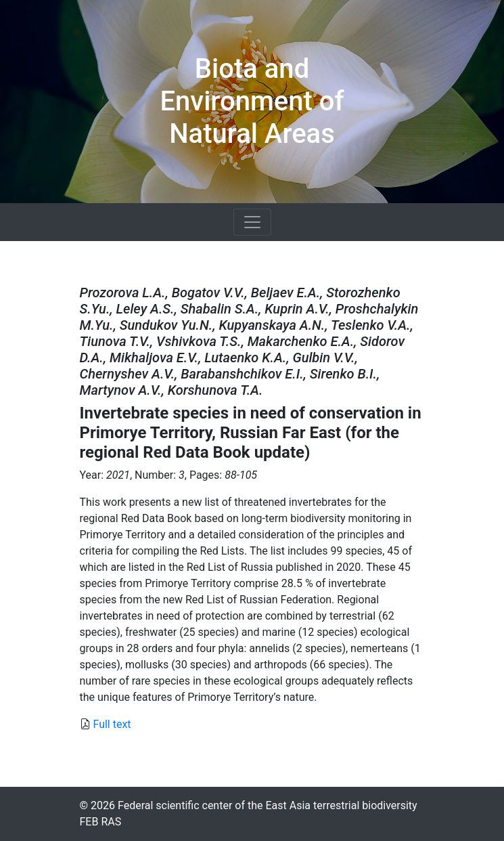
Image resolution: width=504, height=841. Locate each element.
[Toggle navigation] (252, 222)
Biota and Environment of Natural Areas (252, 101)
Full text (112, 724)
